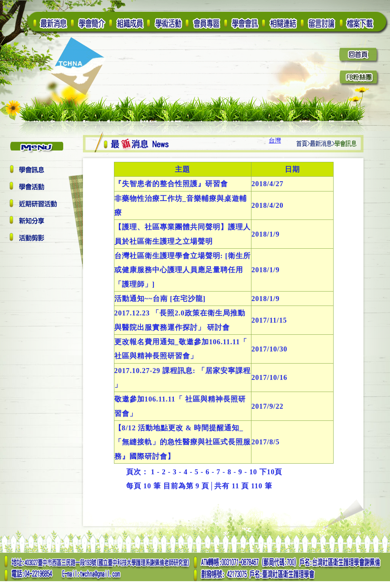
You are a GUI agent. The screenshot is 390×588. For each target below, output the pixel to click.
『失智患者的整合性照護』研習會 (171, 184)
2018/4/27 (268, 184)
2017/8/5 (265, 442)
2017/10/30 (269, 349)
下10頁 (271, 472)
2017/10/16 (269, 377)
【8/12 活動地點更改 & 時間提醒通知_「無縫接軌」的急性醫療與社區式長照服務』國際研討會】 (183, 442)
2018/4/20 (268, 205)
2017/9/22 (268, 406)
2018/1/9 (265, 234)
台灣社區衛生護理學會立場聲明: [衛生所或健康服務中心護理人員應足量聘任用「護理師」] (183, 270)
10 (253, 472)
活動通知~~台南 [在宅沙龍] (161, 299)
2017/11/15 (269, 320)
